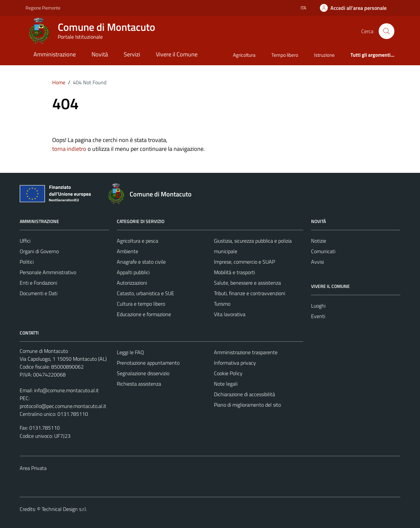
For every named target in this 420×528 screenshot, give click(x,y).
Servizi (132, 54)
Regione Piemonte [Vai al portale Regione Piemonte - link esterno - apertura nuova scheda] (43, 8)
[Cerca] (387, 31)
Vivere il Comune (177, 54)
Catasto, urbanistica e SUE (146, 293)
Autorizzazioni (132, 283)
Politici (27, 262)
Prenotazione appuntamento (148, 363)
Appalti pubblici (133, 272)
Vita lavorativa (230, 314)
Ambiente (127, 251)
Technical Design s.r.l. (64, 509)
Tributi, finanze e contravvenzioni (250, 293)
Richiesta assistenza (139, 384)
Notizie (319, 241)
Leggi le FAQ (130, 352)
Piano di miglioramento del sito (247, 405)
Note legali (226, 384)
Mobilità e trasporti (234, 272)
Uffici (25, 241)
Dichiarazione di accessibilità (244, 394)
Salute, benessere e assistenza (247, 283)
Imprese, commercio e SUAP (244, 262)
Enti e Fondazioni (38, 283)
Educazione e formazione (144, 314)
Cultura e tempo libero (141, 304)
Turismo (222, 304)
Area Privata (33, 468)
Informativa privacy (235, 363)
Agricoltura (244, 55)
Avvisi (317, 262)
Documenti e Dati (39, 293)
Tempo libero (285, 55)
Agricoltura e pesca (137, 241)
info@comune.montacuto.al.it (66, 390)
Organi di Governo (39, 251)
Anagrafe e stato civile (141, 262)
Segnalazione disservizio (143, 373)
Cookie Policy (228, 373)
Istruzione (324, 55)
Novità (100, 54)
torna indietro (69, 149)
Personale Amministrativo (48, 272)
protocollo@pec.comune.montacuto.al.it (63, 406)
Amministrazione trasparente (246, 352)
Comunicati (323, 251)
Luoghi (318, 306)
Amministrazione (55, 54)
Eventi (318, 316)
